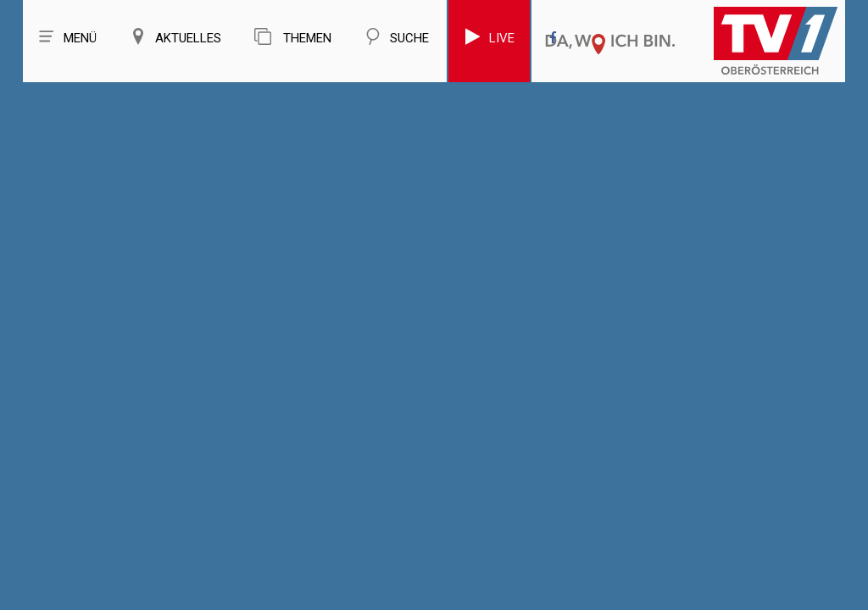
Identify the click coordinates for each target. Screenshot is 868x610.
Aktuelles (175, 37)
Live (489, 37)
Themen (293, 37)
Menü (67, 37)
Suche (397, 37)
